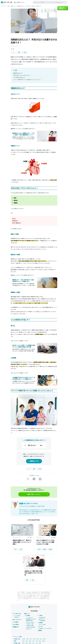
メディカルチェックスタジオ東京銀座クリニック (29, 511)
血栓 (33, 585)
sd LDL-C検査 (42, 629)
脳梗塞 (45, 554)
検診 (21, 554)
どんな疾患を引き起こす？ (19, 77)
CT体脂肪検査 (42, 625)
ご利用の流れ (16, 622)
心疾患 (25, 52)
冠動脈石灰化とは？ (18, 73)
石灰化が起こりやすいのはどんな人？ (22, 75)
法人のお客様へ (16, 629)
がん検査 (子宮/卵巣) (30, 632)
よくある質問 (15, 627)
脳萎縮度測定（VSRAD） (31, 624)
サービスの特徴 (17, 620)
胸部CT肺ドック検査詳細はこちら (63, 9)
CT (13, 52)
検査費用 (40, 635)
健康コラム (15, 6)
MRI (15, 554)
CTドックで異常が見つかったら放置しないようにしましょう (27, 79)
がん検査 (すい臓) (30, 629)
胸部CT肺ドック (42, 624)
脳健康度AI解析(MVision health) (30, 626)
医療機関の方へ (16, 632)
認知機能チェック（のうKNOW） (45, 633)
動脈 (19, 52)
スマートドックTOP (6, 6)
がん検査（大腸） (42, 622)
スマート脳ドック (29, 622)
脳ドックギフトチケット (17, 624)
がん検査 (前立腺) (30, 630)
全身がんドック (29, 634)
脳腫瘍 (50, 554)
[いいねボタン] (30, 451)
